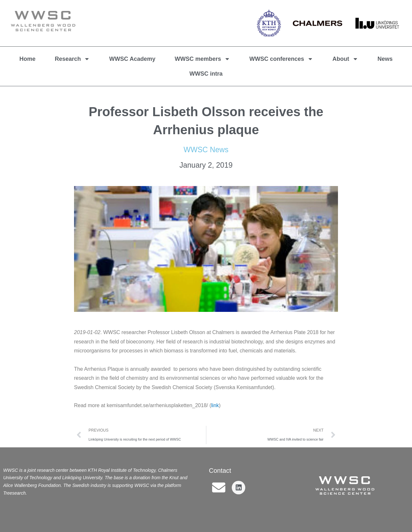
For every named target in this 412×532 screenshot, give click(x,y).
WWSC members (202, 59)
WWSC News (206, 150)
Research (72, 59)
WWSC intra (206, 74)
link (215, 405)
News (385, 59)
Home (27, 59)
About (345, 59)
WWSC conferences (281, 59)
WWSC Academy (132, 59)
